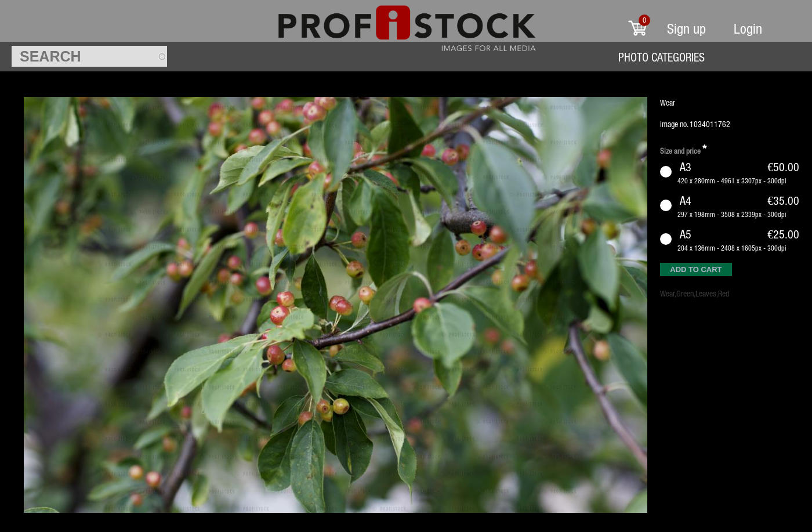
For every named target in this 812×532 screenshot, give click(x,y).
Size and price (683, 149)
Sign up (686, 29)
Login (748, 29)
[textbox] (89, 56)
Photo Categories (661, 57)
